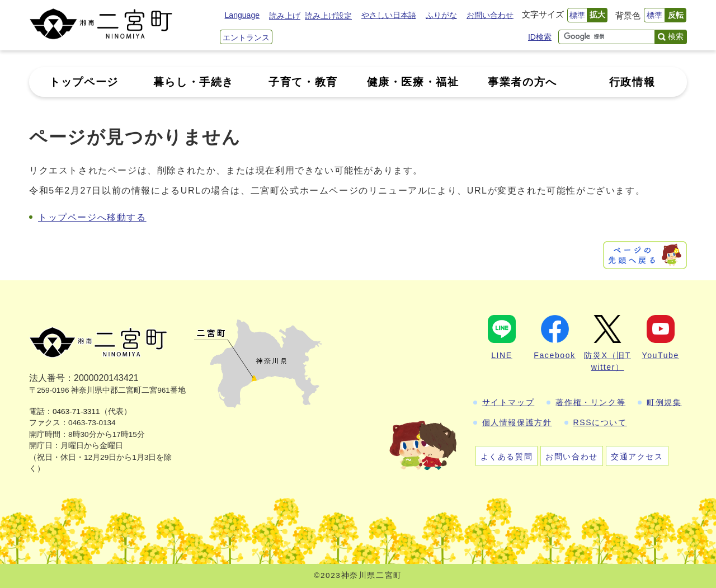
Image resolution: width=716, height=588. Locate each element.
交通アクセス (637, 457)
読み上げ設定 (328, 16)
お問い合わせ (490, 15)
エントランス (246, 37)
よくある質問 (507, 457)
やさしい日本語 (389, 15)
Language (242, 15)
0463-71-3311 (76, 411)
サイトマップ (508, 402)
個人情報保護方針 (517, 422)
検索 (676, 36)
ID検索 (540, 37)
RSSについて (600, 422)
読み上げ (285, 16)
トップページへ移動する (92, 217)
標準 (577, 15)
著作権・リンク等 (590, 402)
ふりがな (441, 15)
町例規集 (664, 402)
